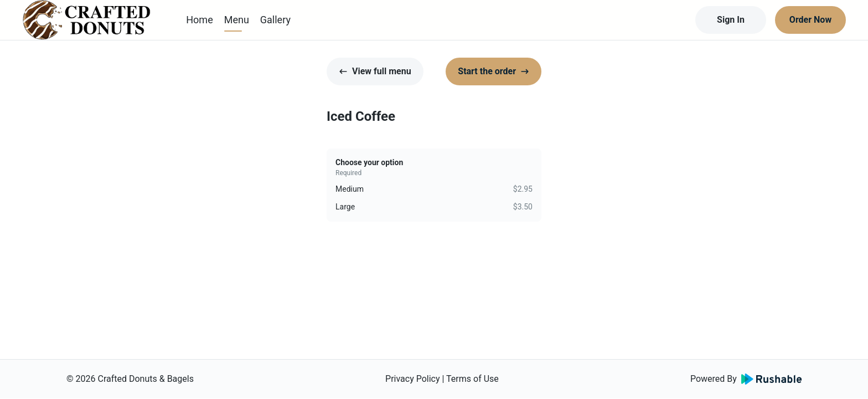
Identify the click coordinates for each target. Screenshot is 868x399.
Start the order (494, 71)
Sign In (731, 20)
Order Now (810, 20)
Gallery (275, 20)
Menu (237, 20)
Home (199, 20)
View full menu (375, 71)
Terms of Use (472, 379)
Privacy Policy (413, 379)
